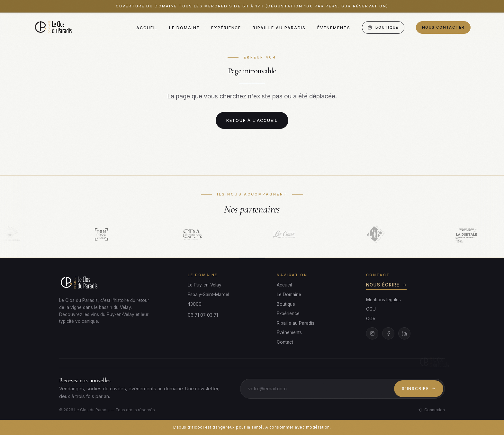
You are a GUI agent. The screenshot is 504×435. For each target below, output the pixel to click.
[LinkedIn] (404, 333)
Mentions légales (383, 300)
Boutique (383, 27)
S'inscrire (419, 389)
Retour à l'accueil (252, 120)
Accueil (147, 28)
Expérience (226, 28)
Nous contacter (443, 27)
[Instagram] (372, 333)
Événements (334, 28)
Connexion (431, 410)
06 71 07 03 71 (203, 315)
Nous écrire (386, 285)
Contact (285, 342)
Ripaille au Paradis (279, 28)
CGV (371, 319)
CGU (371, 309)
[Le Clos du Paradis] (54, 28)
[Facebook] (388, 333)
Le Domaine (184, 28)
